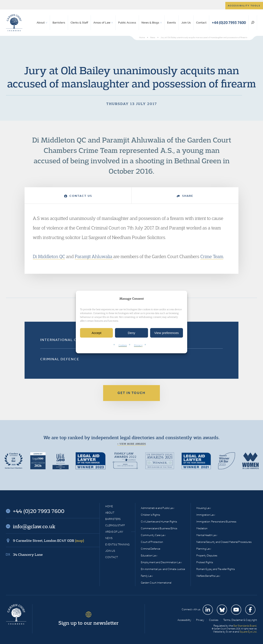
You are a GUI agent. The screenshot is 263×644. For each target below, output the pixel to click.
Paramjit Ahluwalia (94, 256)
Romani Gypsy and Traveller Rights (216, 569)
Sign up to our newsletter (89, 623)
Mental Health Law (207, 535)
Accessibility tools (244, 6)
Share (185, 196)
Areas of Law (102, 23)
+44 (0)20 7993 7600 (229, 23)
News (109, 538)
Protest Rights (205, 562)
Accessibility (184, 620)
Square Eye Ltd (248, 632)
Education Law (149, 555)
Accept (97, 333)
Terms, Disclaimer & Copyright (240, 620)
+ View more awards (132, 444)
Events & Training (117, 544)
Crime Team (212, 256)
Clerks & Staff (79, 23)
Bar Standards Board (245, 626)
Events (172, 23)
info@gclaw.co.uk (34, 526)
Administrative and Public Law (158, 508)
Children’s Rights (150, 515)
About (41, 23)
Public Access (127, 23)
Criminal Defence (60, 359)
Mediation (202, 528)
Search (253, 23)
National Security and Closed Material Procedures (224, 542)
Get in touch (131, 393)
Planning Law (204, 549)
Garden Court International (156, 583)
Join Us (186, 23)
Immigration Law (206, 515)
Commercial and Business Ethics (159, 528)
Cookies (123, 345)
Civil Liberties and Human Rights (159, 522)
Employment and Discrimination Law (161, 562)
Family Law (147, 576)
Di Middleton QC (49, 256)
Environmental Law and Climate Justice (163, 569)
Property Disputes (207, 555)
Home (109, 506)
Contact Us (78, 196)
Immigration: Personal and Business (216, 522)
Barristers (59, 23)
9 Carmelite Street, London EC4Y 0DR (48, 541)
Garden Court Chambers (14, 23)
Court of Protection (152, 542)
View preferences (167, 333)
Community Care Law (153, 535)
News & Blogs (150, 23)
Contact (201, 23)
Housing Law (204, 508)
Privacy (138, 345)
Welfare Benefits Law (208, 576)
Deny (131, 333)
